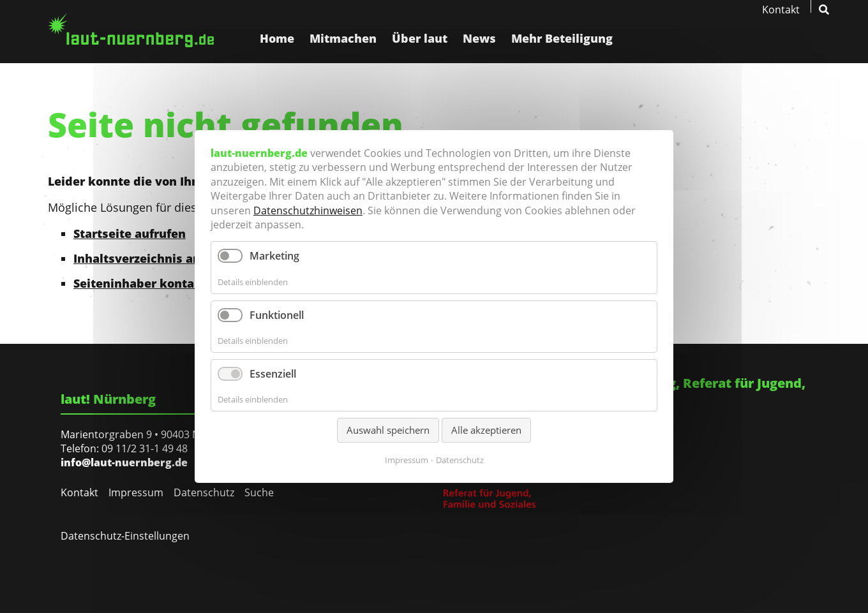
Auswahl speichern (388, 431)
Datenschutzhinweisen (308, 210)
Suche (259, 492)
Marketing (274, 256)
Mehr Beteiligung (562, 38)
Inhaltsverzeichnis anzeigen (156, 258)
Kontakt (781, 10)
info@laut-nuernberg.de (124, 462)
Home (277, 38)
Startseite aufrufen (130, 233)
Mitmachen (343, 38)
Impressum (136, 492)
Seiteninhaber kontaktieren (155, 283)
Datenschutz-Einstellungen (125, 536)
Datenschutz (204, 492)
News (479, 38)
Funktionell (277, 315)
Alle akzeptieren (486, 431)
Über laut (420, 38)
